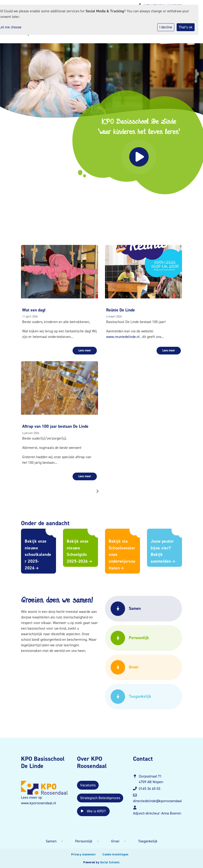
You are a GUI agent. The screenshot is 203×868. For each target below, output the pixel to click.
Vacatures (88, 785)
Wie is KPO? (93, 811)
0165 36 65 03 (150, 789)
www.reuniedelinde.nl (123, 337)
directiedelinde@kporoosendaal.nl (159, 801)
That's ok (186, 27)
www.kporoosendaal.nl (38, 803)
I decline (166, 27)
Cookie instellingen (115, 854)
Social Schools (110, 862)
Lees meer (85, 350)
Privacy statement (83, 854)
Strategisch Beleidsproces (100, 798)
